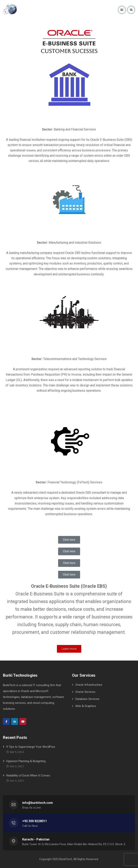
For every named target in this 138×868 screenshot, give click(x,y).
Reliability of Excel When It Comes (28, 775)
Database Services (87, 699)
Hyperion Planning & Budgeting (26, 761)
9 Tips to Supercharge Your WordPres (31, 747)
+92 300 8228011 (35, 821)
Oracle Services (85, 692)
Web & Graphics (86, 706)
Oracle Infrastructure (89, 685)
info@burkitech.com (37, 803)
